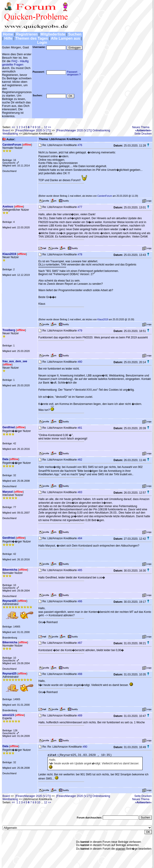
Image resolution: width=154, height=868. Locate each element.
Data (5, 459)
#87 (80, 643)
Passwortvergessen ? (74, 73)
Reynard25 (9, 601)
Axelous (8, 207)
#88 (80, 674)
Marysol (8, 492)
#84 (80, 538)
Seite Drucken (143, 134)
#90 (85, 747)
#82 (80, 460)
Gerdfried (9, 427)
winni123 (8, 715)
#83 (80, 492)
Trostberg (9, 330)
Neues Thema (141, 127)
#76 (80, 145)
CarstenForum (12, 145)
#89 (80, 716)
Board (6, 130)
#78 (80, 254)
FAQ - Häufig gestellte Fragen (15, 63)
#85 (80, 570)
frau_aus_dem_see (15, 361)
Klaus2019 (9, 254)
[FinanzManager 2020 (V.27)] (33, 130)
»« (143, 130)
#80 (80, 362)
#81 (80, 428)
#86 (80, 601)
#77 (80, 207)
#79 (80, 331)
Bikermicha (10, 570)
